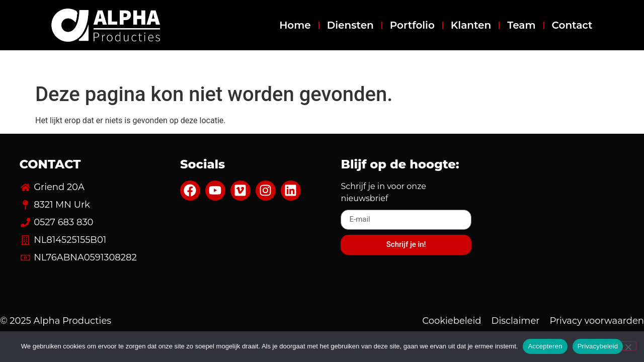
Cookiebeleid (452, 321)
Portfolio (412, 25)
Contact (572, 25)
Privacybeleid (598, 346)
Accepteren (545, 346)
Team (521, 25)
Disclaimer (516, 321)
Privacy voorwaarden (597, 321)
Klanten (471, 25)
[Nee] (628, 346)
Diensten (350, 25)
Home (295, 25)
